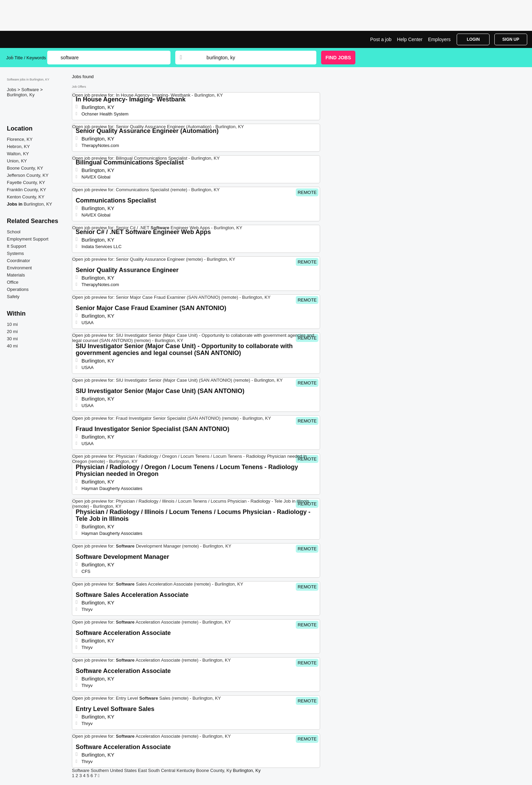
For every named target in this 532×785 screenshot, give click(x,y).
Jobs (12, 90)
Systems (15, 253)
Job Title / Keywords (26, 58)
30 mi (12, 339)
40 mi (12, 346)
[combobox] (255, 58)
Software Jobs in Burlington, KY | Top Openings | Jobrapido (32, 39)
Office (13, 282)
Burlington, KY (38, 204)
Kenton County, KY (26, 197)
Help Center (410, 39)
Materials (16, 275)
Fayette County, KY (26, 182)
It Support (16, 246)
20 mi (12, 332)
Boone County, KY (25, 168)
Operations (18, 289)
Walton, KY (18, 154)
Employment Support (28, 239)
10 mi (12, 324)
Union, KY (17, 161)
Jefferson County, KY (28, 175)
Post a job (381, 39)
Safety (13, 297)
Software (31, 90)
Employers (439, 39)
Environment (19, 268)
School (14, 232)
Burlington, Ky (21, 95)
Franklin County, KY (27, 190)
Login (473, 39)
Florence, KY (20, 139)
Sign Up (511, 39)
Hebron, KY (18, 146)
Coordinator (18, 261)
